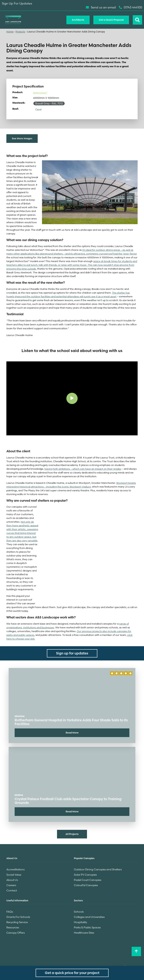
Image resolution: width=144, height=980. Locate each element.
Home (10, 32)
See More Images (22, 138)
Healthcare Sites (84, 933)
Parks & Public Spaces (87, 927)
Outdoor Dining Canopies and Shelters (98, 869)
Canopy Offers (16, 933)
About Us (12, 880)
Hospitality (80, 922)
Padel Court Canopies (88, 880)
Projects (20, 32)
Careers (11, 885)
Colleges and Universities (89, 917)
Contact (12, 890)
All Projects (72, 834)
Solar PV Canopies (85, 875)
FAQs (10, 912)
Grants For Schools (18, 917)
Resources (13, 927)
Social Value (14, 875)
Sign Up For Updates (17, 3)
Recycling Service (17, 922)
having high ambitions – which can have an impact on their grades (83, 469)
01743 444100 (130, 7)
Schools (79, 912)
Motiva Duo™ (40, 93)
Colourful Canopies (86, 885)
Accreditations (15, 869)
